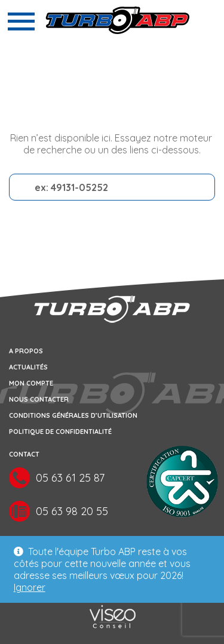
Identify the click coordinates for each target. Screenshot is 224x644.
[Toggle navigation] (21, 21)
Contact (24, 454)
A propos (26, 351)
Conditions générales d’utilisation (73, 415)
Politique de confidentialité (60, 432)
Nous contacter (39, 399)
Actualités (28, 367)
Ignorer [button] (30, 587)
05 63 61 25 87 (70, 478)
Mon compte (31, 383)
